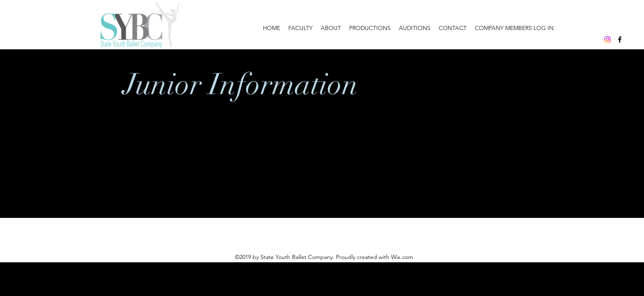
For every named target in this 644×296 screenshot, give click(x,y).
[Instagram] (607, 39)
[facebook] (620, 39)
